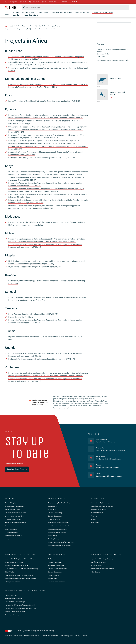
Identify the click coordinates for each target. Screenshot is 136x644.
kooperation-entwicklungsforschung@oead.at (113, 60)
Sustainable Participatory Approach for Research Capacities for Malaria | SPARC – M (42, 158)
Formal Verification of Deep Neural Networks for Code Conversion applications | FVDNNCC (44, 101)
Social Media (100, 456)
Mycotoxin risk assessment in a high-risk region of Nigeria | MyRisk (35, 267)
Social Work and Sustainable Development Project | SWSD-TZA (33, 314)
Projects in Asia (116, 78)
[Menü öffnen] (7, 14)
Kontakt (98, 473)
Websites (99, 465)
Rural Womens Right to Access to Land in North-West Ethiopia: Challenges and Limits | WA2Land (46, 121)
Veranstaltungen (101, 439)
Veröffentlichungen (102, 448)
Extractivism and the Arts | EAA (21, 124)
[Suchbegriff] (75, 7)
